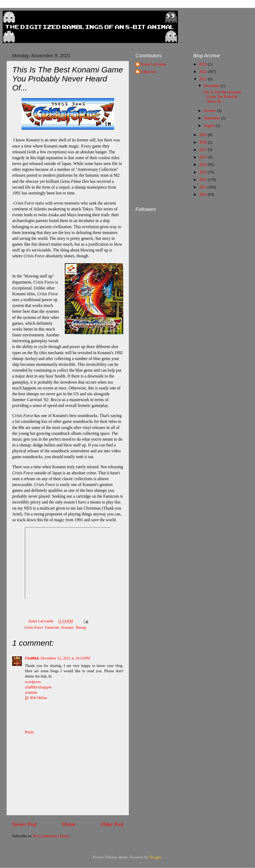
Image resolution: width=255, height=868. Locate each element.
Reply (29, 732)
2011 (203, 187)
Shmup (81, 627)
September (212, 118)
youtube (31, 692)
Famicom (52, 627)
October (210, 111)
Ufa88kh (32, 658)
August (210, 125)
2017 (203, 150)
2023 (203, 64)
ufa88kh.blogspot (38, 687)
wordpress (33, 682)
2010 (203, 194)
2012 (203, 180)
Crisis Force (34, 627)
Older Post (112, 824)
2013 (203, 172)
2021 (203, 79)
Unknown (148, 72)
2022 (203, 72)
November (212, 86)
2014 (203, 164)
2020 (203, 135)
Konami (67, 627)
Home (69, 824)
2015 (203, 157)
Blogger (155, 857)
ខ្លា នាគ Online (36, 698)
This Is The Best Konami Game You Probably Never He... (222, 97)
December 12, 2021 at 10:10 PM (65, 658)
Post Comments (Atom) (51, 836)
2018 (203, 142)
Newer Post (24, 824)
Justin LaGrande (153, 64)
